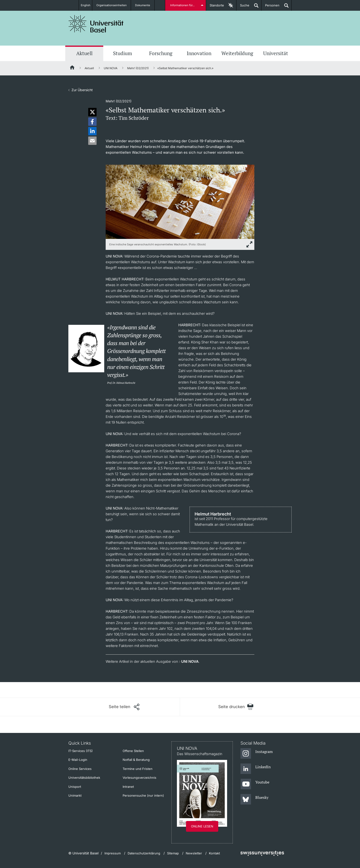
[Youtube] (255, 784)
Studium (123, 53)
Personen (270, 7)
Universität (276, 53)
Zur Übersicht (82, 90)
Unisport (75, 787)
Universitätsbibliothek (84, 778)
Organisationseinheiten (114, 5)
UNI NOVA (111, 68)
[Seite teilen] (124, 707)
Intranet (128, 787)
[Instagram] (257, 754)
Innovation (199, 53)
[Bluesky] (254, 800)
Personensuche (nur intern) (143, 795)
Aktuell (84, 53)
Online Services (80, 769)
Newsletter (194, 853)
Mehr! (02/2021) (138, 68)
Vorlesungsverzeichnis (139, 778)
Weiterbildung (237, 53)
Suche (243, 7)
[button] (92, 112)
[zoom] (180, 201)
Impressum (113, 853)
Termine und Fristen (138, 769)
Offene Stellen (133, 751)
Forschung (161, 53)
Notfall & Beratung (136, 760)
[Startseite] (72, 68)
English (85, 5)
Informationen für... (183, 5)
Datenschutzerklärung (144, 853)
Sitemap (173, 853)
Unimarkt (75, 795)
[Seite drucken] (236, 707)
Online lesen (202, 826)
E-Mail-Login (78, 760)
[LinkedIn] (256, 769)
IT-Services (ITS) (81, 751)
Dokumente (145, 5)
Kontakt (214, 853)
